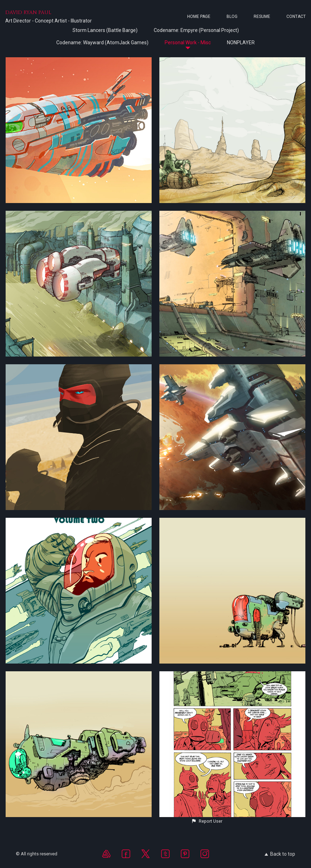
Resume (262, 17)
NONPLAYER (241, 43)
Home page (199, 17)
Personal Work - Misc (188, 43)
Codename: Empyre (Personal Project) (196, 30)
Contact (296, 17)
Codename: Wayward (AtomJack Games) (102, 43)
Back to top (280, 854)
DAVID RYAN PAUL (28, 12)
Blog (232, 17)
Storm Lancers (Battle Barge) (105, 30)
